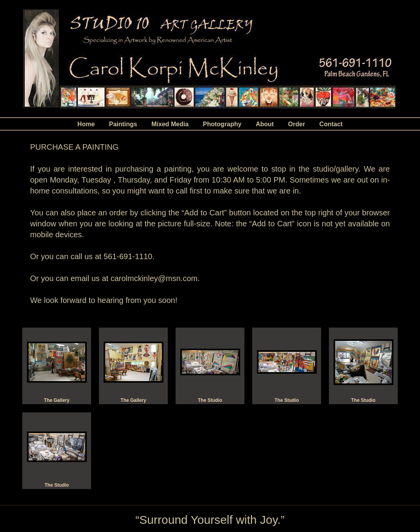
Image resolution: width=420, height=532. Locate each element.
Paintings (123, 124)
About (265, 124)
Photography (222, 124)
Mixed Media (170, 124)
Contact (331, 124)
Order (297, 124)
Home (86, 124)
